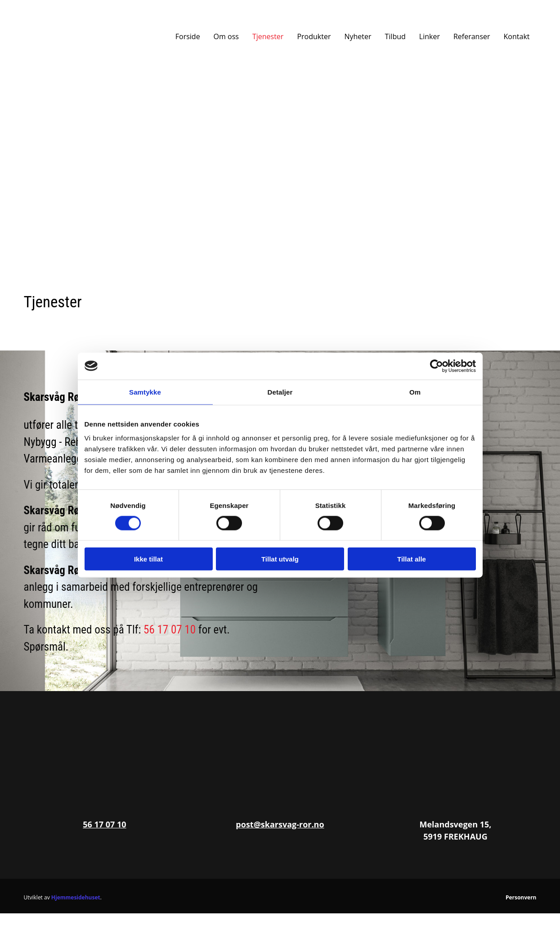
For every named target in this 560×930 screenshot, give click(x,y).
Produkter (314, 36)
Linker (430, 36)
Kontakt (517, 36)
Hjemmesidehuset (76, 897)
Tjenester (268, 36)
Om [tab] (415, 392)
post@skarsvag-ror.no (280, 824)
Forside (188, 36)
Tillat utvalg (280, 559)
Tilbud (395, 36)
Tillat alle (412, 559)
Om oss (226, 36)
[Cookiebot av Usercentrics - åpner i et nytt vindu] (437, 366)
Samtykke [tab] (145, 392)
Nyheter (358, 36)
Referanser (472, 36)
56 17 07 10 (170, 630)
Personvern (521, 897)
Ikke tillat (148, 559)
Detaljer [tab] (280, 392)
